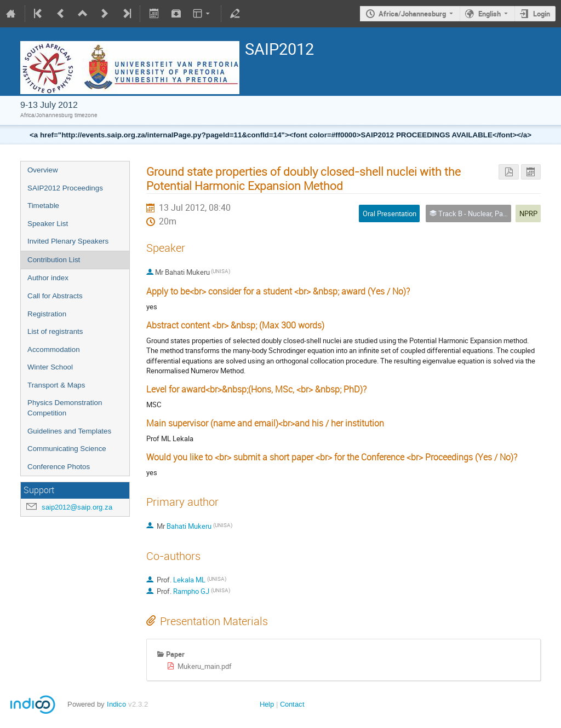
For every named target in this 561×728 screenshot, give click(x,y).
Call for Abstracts (55, 296)
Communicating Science (67, 449)
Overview (43, 170)
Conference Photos (59, 467)
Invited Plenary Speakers (68, 241)
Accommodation (54, 349)
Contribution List (54, 260)
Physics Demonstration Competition (65, 408)
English (490, 14)
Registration (47, 314)
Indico (116, 704)
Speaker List (48, 224)
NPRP (528, 213)
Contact (292, 704)
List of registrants (55, 331)
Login (542, 14)
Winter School (50, 367)
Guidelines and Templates (69, 431)
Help (267, 704)
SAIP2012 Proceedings (65, 188)
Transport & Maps (56, 385)
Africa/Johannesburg (412, 14)
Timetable (43, 206)
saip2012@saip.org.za (77, 507)
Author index (48, 278)
